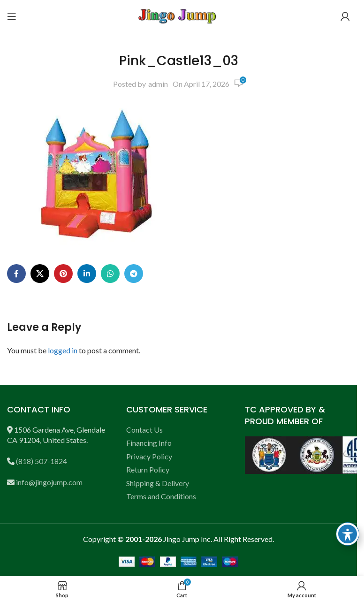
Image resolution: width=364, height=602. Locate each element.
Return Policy (148, 469)
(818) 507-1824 (42, 461)
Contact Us (144, 430)
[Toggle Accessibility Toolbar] (348, 534)
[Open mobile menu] (12, 16)
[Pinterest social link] (63, 274)
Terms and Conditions (161, 496)
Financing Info (149, 443)
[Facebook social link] (16, 274)
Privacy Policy (149, 456)
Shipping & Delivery (158, 483)
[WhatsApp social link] (110, 274)
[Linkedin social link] (87, 274)
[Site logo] (179, 15)
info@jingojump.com (49, 482)
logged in (63, 350)
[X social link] (40, 274)
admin (158, 84)
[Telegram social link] (134, 274)
